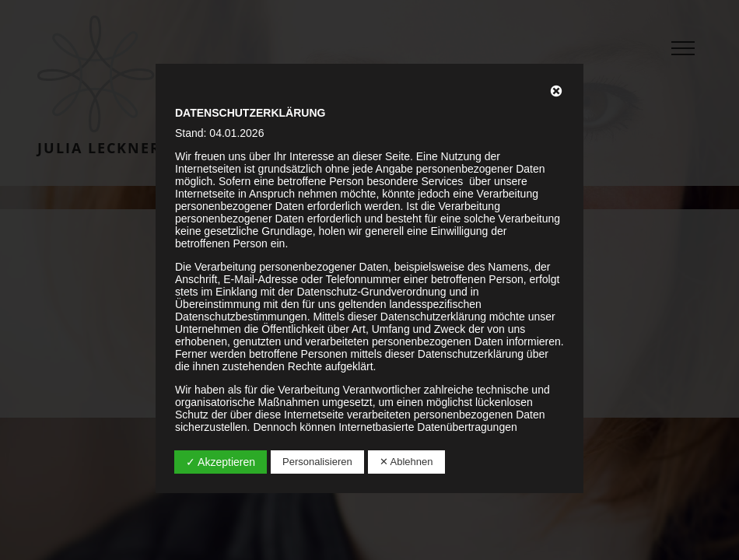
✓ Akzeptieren (221, 462)
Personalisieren (317, 462)
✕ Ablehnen (406, 462)
